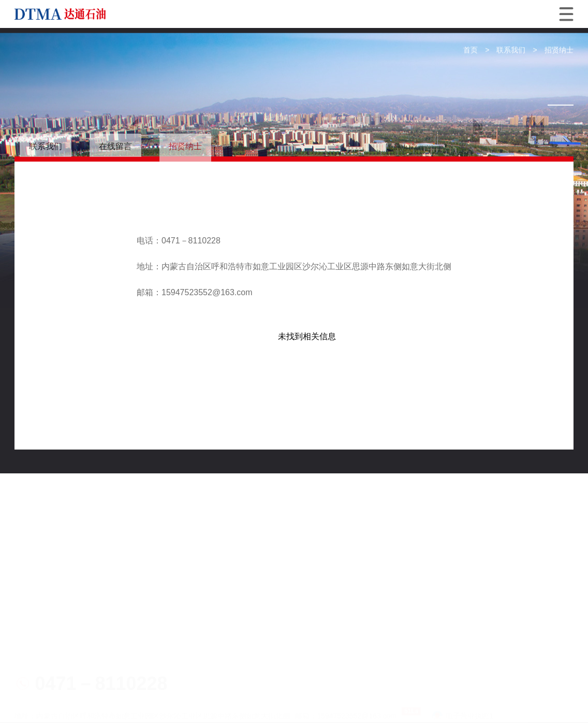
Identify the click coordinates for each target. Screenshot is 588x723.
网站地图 (31, 666)
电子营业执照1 (463, 631)
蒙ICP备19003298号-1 (295, 648)
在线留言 (115, 146)
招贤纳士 (559, 50)
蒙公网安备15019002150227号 (403, 648)
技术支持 (68, 666)
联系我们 (511, 50)
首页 (471, 50)
